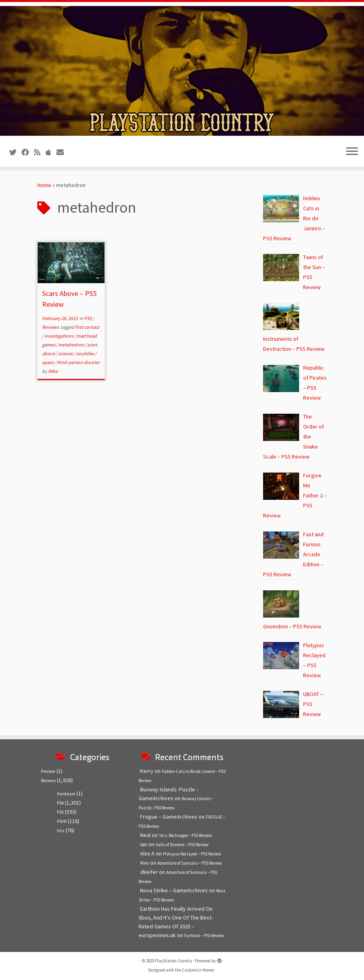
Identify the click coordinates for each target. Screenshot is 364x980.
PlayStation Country (174, 961)
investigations (59, 336)
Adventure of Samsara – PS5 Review (190, 863)
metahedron (72, 345)
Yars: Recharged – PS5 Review (185, 835)
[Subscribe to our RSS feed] (40, 152)
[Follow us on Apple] (51, 152)
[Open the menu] (352, 152)
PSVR (62, 821)
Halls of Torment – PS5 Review (182, 845)
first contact (87, 327)
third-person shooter (78, 362)
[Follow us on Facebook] (28, 152)
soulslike (85, 353)
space (48, 362)
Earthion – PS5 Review (204, 936)
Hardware (66, 794)
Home (44, 185)
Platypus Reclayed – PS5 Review (192, 854)
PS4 (60, 803)
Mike (53, 371)
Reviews (51, 327)
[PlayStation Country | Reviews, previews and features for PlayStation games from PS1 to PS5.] (182, 71)
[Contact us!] (63, 152)
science (66, 353)
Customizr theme (198, 970)
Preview (48, 771)
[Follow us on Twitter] (15, 152)
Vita (61, 831)
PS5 (88, 318)
